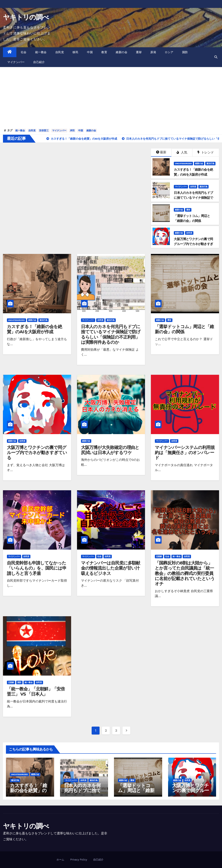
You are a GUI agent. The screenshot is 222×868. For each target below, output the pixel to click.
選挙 (139, 52)
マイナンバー (16, 62)
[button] (216, 57)
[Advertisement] (111, 98)
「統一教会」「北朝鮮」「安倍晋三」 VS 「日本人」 (36, 691)
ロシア (169, 52)
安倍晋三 (44, 131)
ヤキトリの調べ (26, 17)
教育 (104, 52)
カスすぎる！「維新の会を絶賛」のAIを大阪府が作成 (34, 329)
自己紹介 (39, 62)
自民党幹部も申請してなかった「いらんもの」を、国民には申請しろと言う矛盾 (37, 568)
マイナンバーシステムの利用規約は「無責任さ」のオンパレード (185, 453)
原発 (153, 52)
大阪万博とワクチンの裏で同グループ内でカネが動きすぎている (37, 453)
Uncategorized (183, 163)
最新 (161, 152)
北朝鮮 (159, 556)
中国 (90, 52)
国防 (185, 52)
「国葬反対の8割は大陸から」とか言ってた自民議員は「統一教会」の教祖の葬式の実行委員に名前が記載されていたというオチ (185, 573)
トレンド (206, 152)
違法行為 (210, 163)
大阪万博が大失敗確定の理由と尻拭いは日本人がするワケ (110, 450)
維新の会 (121, 52)
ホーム (60, 860)
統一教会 (41, 52)
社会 (24, 52)
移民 (75, 52)
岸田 (72, 131)
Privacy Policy (79, 860)
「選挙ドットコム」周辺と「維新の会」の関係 (184, 329)
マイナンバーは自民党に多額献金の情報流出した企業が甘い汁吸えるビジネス (111, 568)
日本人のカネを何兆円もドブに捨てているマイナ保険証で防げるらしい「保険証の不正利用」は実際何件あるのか (111, 334)
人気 (182, 152)
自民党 (60, 52)
